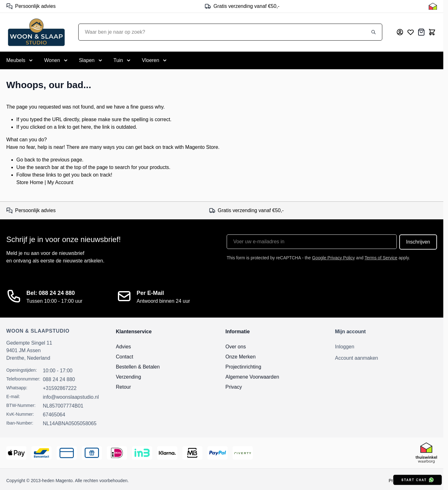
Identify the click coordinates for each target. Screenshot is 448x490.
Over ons (236, 347)
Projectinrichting (243, 367)
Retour (124, 387)
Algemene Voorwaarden (252, 377)
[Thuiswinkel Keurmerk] (433, 6)
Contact (125, 357)
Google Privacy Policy (334, 258)
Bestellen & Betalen (138, 367)
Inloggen (345, 347)
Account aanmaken (357, 358)
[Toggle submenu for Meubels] (20, 60)
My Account (60, 182)
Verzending (129, 377)
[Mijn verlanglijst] (411, 32)
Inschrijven (418, 242)
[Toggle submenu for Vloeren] (155, 60)
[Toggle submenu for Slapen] (91, 60)
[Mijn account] (400, 32)
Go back (26, 160)
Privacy (234, 387)
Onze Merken (241, 357)
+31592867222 (60, 388)
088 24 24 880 (59, 379)
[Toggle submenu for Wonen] (56, 60)
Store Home (30, 182)
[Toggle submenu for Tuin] (123, 60)
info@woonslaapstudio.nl (71, 397)
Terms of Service (381, 258)
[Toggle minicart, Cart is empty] (432, 32)
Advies (124, 347)
